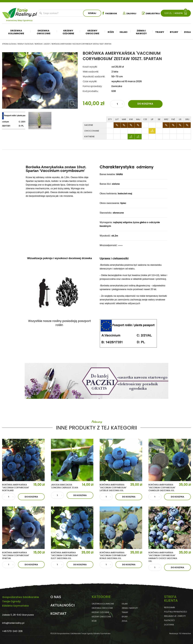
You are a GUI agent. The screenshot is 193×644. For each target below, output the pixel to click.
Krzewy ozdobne (68, 32)
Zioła (187, 32)
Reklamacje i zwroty (175, 616)
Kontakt (58, 614)
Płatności (169, 620)
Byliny (174, 32)
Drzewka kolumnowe (16, 32)
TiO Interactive (185, 633)
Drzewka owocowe (44, 32)
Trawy (160, 32)
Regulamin (170, 607)
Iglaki (123, 32)
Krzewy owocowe (92, 32)
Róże (111, 32)
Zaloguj (130, 13)
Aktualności (63, 605)
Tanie (26, 11)
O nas (56, 597)
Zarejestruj (151, 13)
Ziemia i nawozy (141, 32)
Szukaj (92, 13)
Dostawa (169, 625)
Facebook (109, 13)
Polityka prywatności (176, 612)
